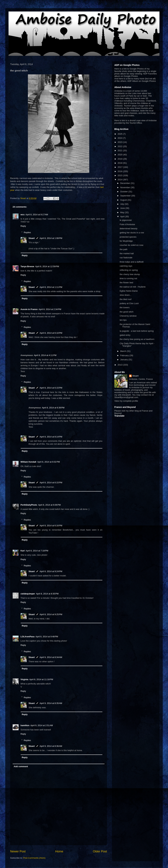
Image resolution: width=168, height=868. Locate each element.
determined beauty (128, 228)
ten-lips (123, 320)
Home (59, 851)
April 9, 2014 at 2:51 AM (42, 725)
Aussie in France (29, 309)
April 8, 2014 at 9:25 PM (51, 614)
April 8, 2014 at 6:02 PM (49, 462)
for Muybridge (126, 241)
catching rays (126, 266)
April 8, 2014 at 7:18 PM (37, 551)
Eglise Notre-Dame (129, 291)
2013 (120, 365)
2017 (120, 167)
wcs (23, 215)
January (124, 360)
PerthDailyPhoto (29, 505)
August (124, 200)
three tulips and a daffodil (131, 262)
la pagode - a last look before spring (137, 331)
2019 (120, 159)
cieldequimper (28, 594)
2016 (120, 171)
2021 (120, 150)
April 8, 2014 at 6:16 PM (51, 526)
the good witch (126, 312)
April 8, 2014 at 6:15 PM (51, 388)
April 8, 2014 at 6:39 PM (53, 408)
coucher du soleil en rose (131, 245)
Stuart (32, 238)
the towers (125, 307)
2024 (120, 138)
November (126, 187)
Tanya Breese (27, 266)
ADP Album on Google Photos (142, 81)
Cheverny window (128, 316)
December (126, 183)
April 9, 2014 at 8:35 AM (51, 703)
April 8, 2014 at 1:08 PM (51, 238)
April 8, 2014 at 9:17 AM (37, 215)
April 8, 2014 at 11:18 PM (41, 679)
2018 (120, 163)
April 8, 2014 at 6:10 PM (51, 333)
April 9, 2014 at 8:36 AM (51, 746)
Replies (27, 232)
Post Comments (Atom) (34, 858)
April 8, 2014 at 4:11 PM (45, 355)
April (123, 217)
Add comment (21, 766)
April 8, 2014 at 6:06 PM (49, 505)
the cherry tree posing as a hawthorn (137, 339)
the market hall (127, 253)
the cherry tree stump (130, 274)
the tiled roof (126, 299)
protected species (128, 237)
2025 (120, 134)
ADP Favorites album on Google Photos (136, 75)
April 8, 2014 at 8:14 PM (51, 437)
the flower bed (126, 283)
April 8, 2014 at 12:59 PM (47, 266)
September (126, 196)
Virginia (24, 679)
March (124, 351)
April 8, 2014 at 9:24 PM (51, 571)
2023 (120, 142)
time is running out (128, 278)
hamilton (25, 725)
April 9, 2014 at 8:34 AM (51, 657)
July (122, 204)
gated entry (125, 335)
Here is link (120, 120)
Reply (23, 226)
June (123, 208)
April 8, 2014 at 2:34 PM (50, 309)
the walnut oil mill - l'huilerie (133, 287)
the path (123, 249)
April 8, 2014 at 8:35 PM (47, 594)
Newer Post (18, 851)
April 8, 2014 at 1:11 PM (51, 287)
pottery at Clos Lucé (129, 303)
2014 (120, 180)
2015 (120, 175)
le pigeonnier (126, 220)
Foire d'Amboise (127, 224)
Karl (23, 551)
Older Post (100, 851)
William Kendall (28, 462)
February (125, 355)
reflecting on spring (129, 270)
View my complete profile (126, 401)
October (124, 192)
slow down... (126, 295)
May (123, 212)
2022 (120, 146)
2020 (120, 155)
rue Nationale (126, 258)
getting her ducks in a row (132, 233)
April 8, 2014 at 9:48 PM (47, 637)
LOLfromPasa (27, 637)
